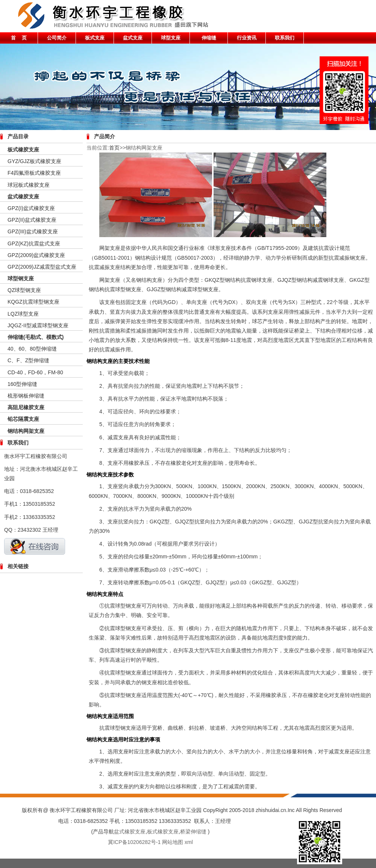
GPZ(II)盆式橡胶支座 (32, 220)
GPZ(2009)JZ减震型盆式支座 (42, 267)
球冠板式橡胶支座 (29, 185)
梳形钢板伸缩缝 (26, 396)
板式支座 (95, 38)
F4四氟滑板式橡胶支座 (34, 173)
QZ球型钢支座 (24, 290)
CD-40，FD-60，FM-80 (35, 372)
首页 (114, 148)
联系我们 (285, 38)
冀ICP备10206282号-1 (134, 842)
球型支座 (171, 38)
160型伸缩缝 (22, 384)
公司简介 (57, 38)
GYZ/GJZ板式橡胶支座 (34, 161)
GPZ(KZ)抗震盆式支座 (34, 243)
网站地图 (173, 842)
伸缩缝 (209, 38)
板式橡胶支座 (163, 832)
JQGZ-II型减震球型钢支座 (38, 325)
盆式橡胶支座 (23, 197)
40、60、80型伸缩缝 (32, 349)
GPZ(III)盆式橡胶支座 (33, 231)
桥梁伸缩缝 (193, 832)
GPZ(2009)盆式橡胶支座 (36, 255)
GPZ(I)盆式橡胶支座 (31, 208)
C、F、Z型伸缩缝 (28, 360)
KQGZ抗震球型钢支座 (33, 302)
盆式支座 (133, 38)
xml (189, 842)
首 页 (19, 38)
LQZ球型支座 (23, 314)
